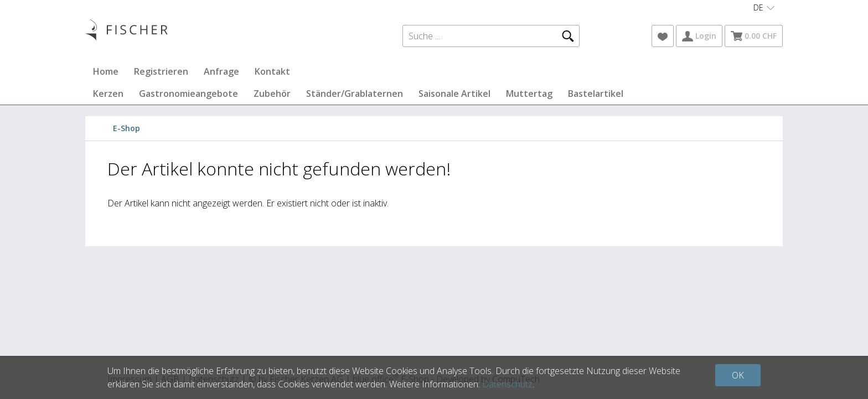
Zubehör (272, 94)
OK (738, 375)
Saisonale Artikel (454, 94)
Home (106, 71)
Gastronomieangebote (188, 94)
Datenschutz (507, 384)
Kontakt (272, 71)
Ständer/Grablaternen (355, 94)
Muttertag (529, 94)
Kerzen (108, 94)
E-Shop (126, 128)
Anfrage (221, 71)
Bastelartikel (596, 94)
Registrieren (161, 71)
